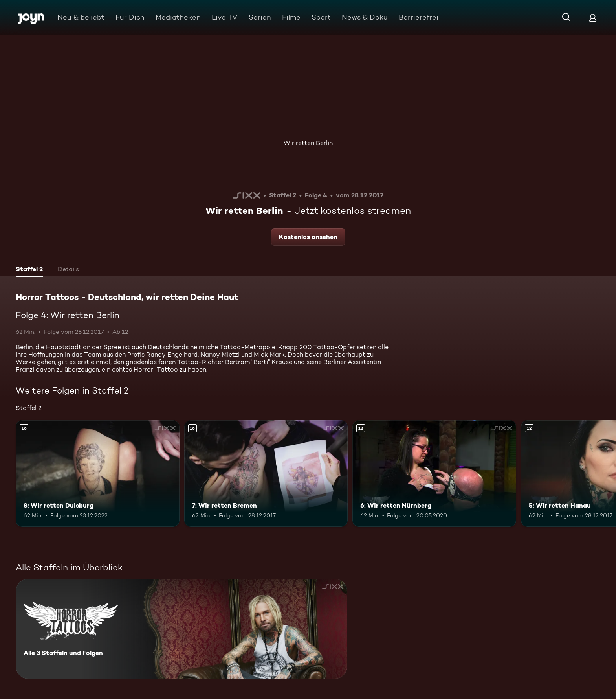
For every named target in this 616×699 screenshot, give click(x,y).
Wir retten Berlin (308, 143)
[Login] (593, 17)
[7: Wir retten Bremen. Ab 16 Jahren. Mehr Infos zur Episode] (266, 474)
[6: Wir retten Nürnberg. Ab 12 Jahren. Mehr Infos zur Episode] (434, 474)
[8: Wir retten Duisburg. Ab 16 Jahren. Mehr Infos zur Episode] (98, 474)
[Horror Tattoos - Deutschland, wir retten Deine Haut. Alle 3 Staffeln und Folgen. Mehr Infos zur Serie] (181, 629)
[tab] (29, 270)
